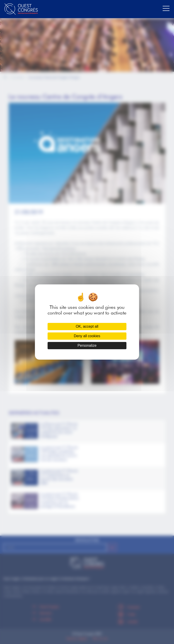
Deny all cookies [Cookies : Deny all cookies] (87, 336)
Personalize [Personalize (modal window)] (87, 345)
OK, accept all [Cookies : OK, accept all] (87, 326)
